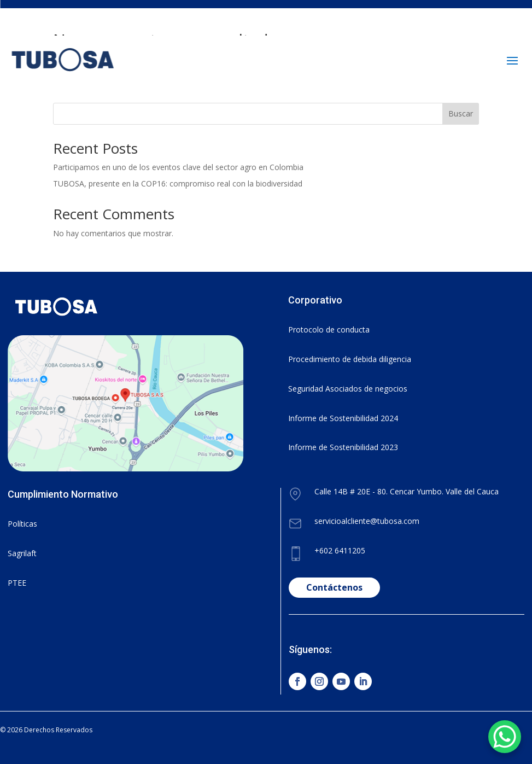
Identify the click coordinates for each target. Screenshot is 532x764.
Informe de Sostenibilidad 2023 (343, 447)
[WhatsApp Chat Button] (505, 737)
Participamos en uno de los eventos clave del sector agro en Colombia (178, 167)
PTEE (17, 583)
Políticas (22, 524)
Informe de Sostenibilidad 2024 (343, 418)
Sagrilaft (22, 553)
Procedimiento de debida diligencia (350, 359)
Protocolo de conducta (329, 329)
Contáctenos (334, 587)
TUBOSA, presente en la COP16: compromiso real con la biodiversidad (178, 183)
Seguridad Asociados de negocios (348, 389)
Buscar (461, 113)
